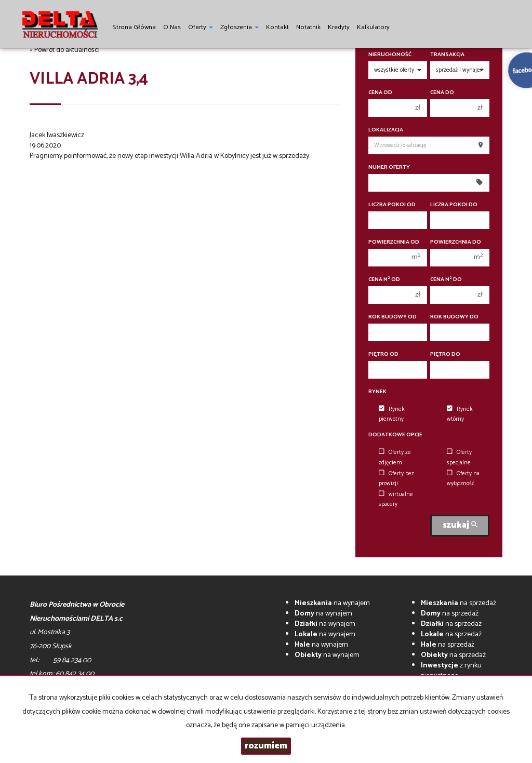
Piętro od (383, 354)
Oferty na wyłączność (463, 479)
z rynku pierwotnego (451, 671)
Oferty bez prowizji (396, 479)
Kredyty (339, 27)
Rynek (377, 392)
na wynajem (332, 603)
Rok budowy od (393, 317)
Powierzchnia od (394, 242)
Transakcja (447, 55)
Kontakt (277, 27)
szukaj (460, 525)
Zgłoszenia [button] (240, 27)
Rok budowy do (454, 317)
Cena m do (446, 280)
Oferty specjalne (459, 457)
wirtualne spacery (396, 499)
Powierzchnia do (456, 242)
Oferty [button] (201, 27)
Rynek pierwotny (392, 414)
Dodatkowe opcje (395, 435)
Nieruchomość (390, 55)
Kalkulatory (373, 27)
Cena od (380, 93)
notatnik (308, 27)
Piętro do (445, 354)
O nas (172, 27)
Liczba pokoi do (454, 205)
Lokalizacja (386, 130)
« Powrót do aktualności (65, 50)
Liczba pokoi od (392, 205)
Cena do (442, 93)
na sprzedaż (458, 603)
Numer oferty (389, 168)
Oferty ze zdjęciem (395, 457)
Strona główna (134, 27)
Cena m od (384, 280)
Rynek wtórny (460, 414)
